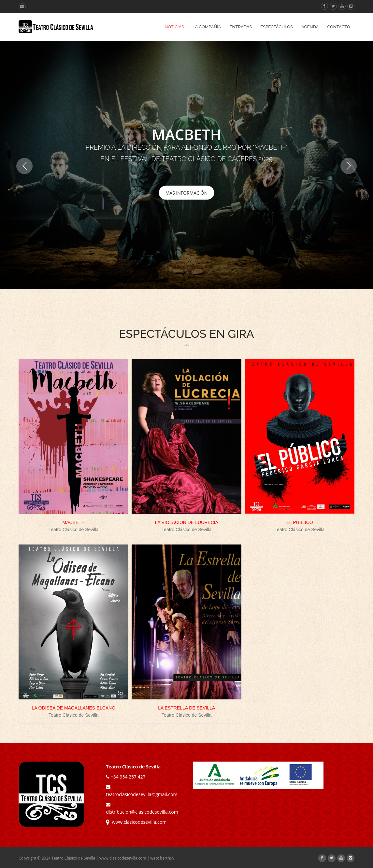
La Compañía (207, 27)
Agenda (310, 27)
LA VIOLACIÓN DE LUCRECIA (186, 522)
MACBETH (74, 522)
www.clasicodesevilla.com (136, 822)
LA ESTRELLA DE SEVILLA (186, 708)
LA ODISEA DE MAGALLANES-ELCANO (73, 708)
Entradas (241, 27)
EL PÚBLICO (300, 522)
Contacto (338, 27)
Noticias (174, 27)
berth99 (167, 858)
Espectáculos (277, 27)
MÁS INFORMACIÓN (187, 193)
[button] (349, 166)
